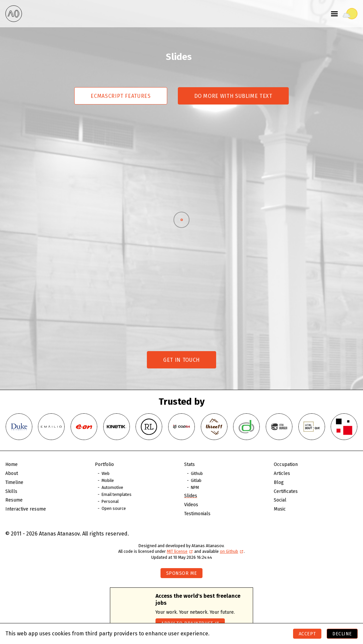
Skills (11, 491)
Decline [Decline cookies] (342, 634)
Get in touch (181, 360)
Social (280, 500)
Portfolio (104, 464)
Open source (114, 508)
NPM (195, 487)
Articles (282, 473)
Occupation (286, 464)
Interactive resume (26, 509)
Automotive (112, 487)
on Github (232, 551)
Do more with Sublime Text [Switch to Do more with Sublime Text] (233, 96)
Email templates (117, 494)
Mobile (108, 480)
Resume (14, 500)
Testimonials (197, 514)
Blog (279, 482)
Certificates (286, 491)
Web (106, 473)
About (12, 473)
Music (280, 509)
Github (197, 473)
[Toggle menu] (334, 14)
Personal (110, 501)
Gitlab (196, 480)
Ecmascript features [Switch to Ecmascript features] (121, 96)
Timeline (14, 482)
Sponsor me (182, 573)
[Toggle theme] (350, 14)
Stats (189, 464)
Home (11, 464)
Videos (191, 505)
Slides (191, 496)
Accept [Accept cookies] (307, 634)
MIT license (180, 551)
